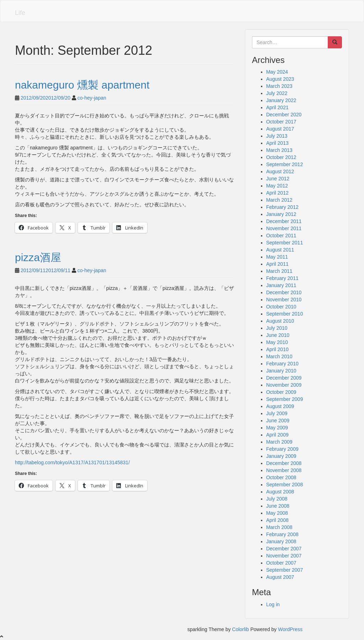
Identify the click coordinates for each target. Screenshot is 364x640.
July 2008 (277, 499)
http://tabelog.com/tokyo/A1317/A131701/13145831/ (72, 462)
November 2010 (284, 300)
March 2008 (279, 527)
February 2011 (282, 278)
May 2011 (277, 257)
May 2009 (277, 428)
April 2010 (277, 349)
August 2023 (280, 79)
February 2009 (282, 449)
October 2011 (281, 236)
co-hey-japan (92, 98)
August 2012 (280, 171)
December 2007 (284, 549)
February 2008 (282, 534)
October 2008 (281, 477)
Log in (273, 604)
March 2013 (279, 150)
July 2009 (277, 413)
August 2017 (280, 129)
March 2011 (279, 271)
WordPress (290, 629)
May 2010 (277, 342)
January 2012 (281, 214)
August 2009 (280, 406)
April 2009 (277, 435)
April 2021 (277, 107)
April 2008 (277, 520)
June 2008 (278, 506)
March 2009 (279, 442)
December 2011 (284, 221)
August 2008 (280, 492)
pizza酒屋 (38, 257)
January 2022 (281, 100)
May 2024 (277, 72)
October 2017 (281, 122)
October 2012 (281, 157)
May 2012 (277, 186)
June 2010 (278, 335)
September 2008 (285, 485)
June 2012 (278, 179)
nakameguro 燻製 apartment (82, 85)
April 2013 (277, 143)
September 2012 (285, 164)
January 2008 (281, 541)
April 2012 (277, 193)
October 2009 (281, 392)
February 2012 (282, 207)
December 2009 (284, 378)
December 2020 (284, 115)
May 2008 (277, 513)
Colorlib (240, 629)
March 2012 (279, 200)
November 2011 (284, 228)
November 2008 (284, 470)
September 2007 (285, 570)
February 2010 (282, 364)
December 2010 (284, 292)
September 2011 (285, 243)
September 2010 (285, 314)
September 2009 (285, 399)
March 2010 (279, 356)
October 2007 (281, 563)
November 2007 (284, 556)
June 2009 (278, 421)
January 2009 (281, 456)
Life (20, 13)
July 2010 (277, 328)
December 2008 (284, 463)
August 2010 (280, 321)
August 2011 (280, 250)
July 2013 (277, 136)
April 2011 (277, 264)
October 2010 (281, 307)
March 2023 (279, 86)
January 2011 (281, 285)
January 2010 (281, 371)
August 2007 (280, 577)
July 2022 (277, 93)
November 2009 (284, 385)
